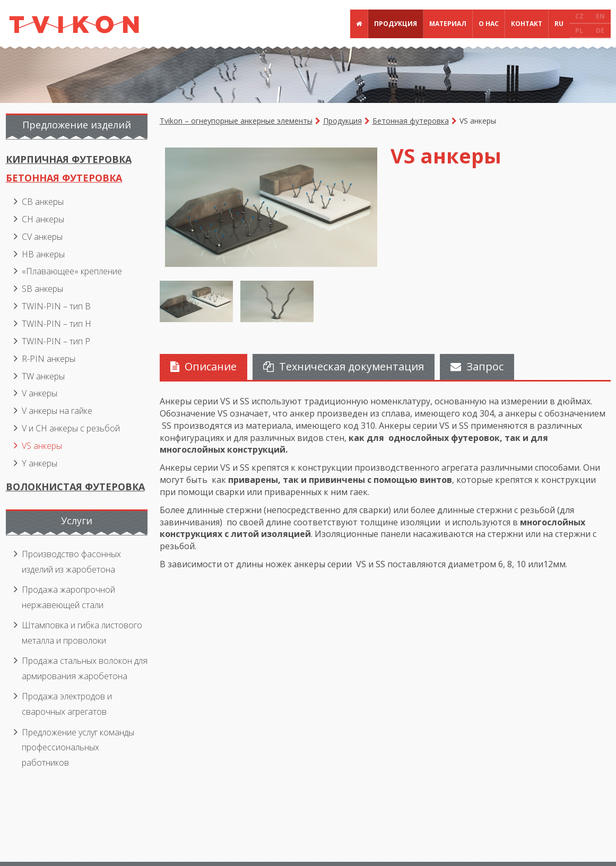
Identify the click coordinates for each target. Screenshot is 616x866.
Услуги (77, 521)
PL (579, 31)
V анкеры (40, 393)
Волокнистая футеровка (75, 487)
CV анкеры (42, 237)
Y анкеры (40, 463)
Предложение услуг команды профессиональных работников (78, 747)
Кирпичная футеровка (69, 159)
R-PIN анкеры (49, 359)
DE (600, 31)
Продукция (396, 24)
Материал (448, 24)
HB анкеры (43, 254)
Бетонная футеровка (411, 121)
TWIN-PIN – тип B (56, 306)
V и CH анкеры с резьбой (71, 428)
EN (600, 16)
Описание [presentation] (203, 366)
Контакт (527, 24)
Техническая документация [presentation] (344, 366)
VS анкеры (42, 446)
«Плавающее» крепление (72, 271)
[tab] (203, 367)
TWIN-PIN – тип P (56, 341)
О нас (489, 24)
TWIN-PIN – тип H (57, 324)
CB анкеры (43, 202)
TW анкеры (43, 376)
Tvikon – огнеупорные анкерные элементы (236, 121)
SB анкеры (42, 289)
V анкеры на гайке (57, 411)
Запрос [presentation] (477, 366)
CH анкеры (43, 219)
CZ (579, 16)
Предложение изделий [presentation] (77, 125)
